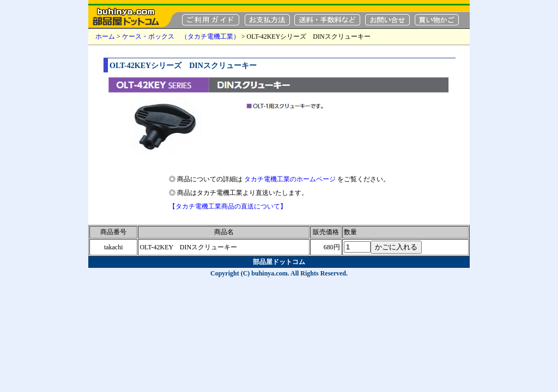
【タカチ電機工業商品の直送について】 (228, 206)
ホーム (105, 36)
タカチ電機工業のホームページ (290, 179)
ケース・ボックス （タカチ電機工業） (181, 36)
